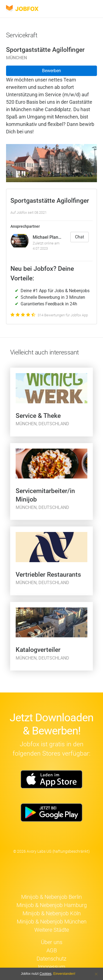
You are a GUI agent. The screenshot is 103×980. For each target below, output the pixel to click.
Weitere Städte (52, 930)
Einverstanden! (64, 974)
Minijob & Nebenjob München (52, 922)
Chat (80, 237)
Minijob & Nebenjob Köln (52, 913)
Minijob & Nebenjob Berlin (51, 897)
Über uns (52, 942)
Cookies (45, 974)
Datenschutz (51, 959)
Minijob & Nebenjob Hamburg (52, 905)
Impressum (52, 967)
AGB (52, 950)
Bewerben (51, 71)
